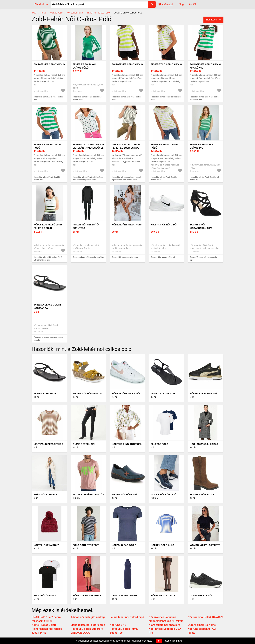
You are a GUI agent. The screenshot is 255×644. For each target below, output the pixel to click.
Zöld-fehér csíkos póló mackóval (205, 66)
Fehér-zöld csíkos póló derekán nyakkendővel (88, 146)
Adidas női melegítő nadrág (88, 617)
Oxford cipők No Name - (202, 625)
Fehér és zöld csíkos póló (47, 146)
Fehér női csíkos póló (99, 13)
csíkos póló (56, 13)
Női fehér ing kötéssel (127, 444)
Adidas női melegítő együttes (86, 226)
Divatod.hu (41, 4)
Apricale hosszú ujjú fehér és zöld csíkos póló (126, 148)
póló (44, 13)
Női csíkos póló (75, 13)
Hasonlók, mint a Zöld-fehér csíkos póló (48, 98)
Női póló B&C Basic (124, 545)
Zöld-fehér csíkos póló (49, 64)
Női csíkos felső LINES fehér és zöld (48, 226)
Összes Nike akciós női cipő (163, 257)
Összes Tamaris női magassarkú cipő (204, 258)
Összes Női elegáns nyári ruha (125, 257)
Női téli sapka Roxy (46, 545)
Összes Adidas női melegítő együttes (88, 257)
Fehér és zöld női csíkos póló (84, 66)
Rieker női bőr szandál (88, 394)
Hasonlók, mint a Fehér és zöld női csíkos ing (205, 178)
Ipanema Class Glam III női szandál (48, 306)
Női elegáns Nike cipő (126, 394)
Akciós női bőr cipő (163, 495)
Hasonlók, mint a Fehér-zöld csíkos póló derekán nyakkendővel (88, 178)
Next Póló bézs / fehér (48, 444)
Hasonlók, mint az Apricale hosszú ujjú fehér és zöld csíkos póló (126, 178)
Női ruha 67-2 (118, 625)
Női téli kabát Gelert (44, 625)
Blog (181, 4)
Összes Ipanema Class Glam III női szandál (48, 339)
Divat (34, 13)
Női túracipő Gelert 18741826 (206, 617)
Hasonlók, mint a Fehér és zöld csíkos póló (47, 178)
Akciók (193, 4)
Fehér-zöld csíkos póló (166, 64)
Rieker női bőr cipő (124, 495)
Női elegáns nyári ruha (127, 225)
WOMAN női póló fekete (205, 545)
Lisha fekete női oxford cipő (88, 625)
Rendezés (211, 20)
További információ (173, 641)
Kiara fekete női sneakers (164, 625)
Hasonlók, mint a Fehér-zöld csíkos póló (166, 98)
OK (159, 641)
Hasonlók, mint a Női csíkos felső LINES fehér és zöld (48, 258)
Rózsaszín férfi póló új (88, 495)
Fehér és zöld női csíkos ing (201, 146)
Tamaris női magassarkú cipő (201, 226)
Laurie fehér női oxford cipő (127, 617)
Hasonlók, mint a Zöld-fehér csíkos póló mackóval (205, 98)
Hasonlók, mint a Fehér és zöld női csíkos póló (87, 98)
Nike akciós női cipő (164, 225)
